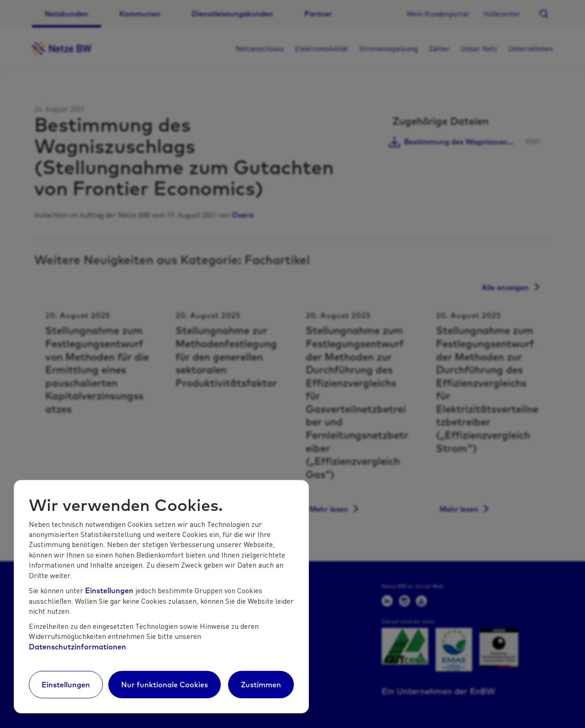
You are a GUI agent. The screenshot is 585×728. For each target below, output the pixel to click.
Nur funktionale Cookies (165, 685)
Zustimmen (261, 685)
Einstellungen (109, 590)
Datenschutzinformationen (77, 647)
